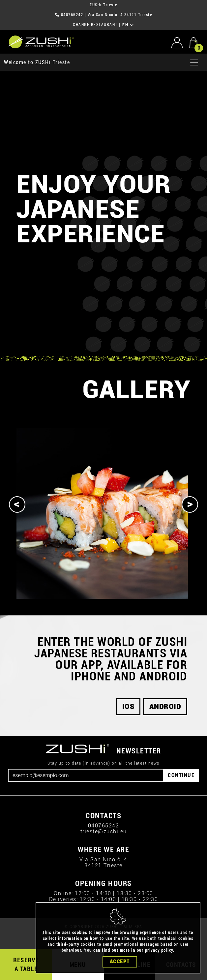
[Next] (190, 504)
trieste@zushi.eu (104, 832)
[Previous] (17, 504)
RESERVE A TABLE (26, 965)
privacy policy (159, 950)
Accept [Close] (120, 962)
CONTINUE (181, 775)
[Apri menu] (194, 62)
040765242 (72, 15)
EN (128, 25)
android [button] (165, 707)
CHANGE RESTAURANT (95, 25)
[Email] (86, 775)
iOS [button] (128, 707)
